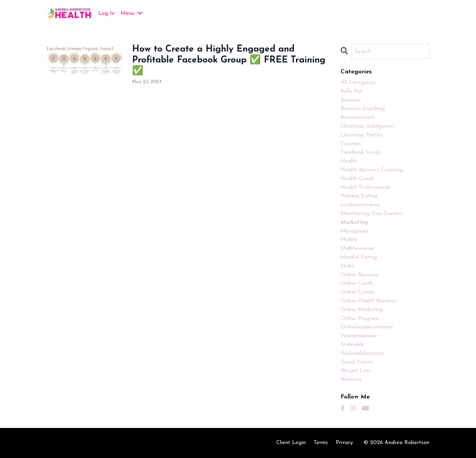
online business (359, 275)
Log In (106, 13)
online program (360, 319)
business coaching (363, 109)
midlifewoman (358, 249)
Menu (131, 13)
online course (358, 292)
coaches (351, 144)
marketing (354, 222)
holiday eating (359, 196)
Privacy (344, 443)
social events (357, 362)
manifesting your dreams (372, 214)
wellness (351, 380)
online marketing (362, 310)
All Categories (358, 83)
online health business (369, 301)
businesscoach (358, 118)
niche (348, 266)
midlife (349, 240)
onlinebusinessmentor (367, 327)
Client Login (291, 443)
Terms (321, 443)
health (349, 161)
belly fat (351, 91)
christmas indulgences (368, 126)
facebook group (360, 152)
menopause (355, 231)
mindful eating (359, 257)
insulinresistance (360, 205)
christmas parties (362, 135)
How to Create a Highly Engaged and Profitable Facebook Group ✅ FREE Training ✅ (229, 60)
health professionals (366, 188)
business (351, 100)
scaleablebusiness (362, 354)
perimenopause (359, 336)
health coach (357, 179)
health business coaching (372, 170)
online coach (357, 283)
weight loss (356, 371)
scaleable (352, 345)
